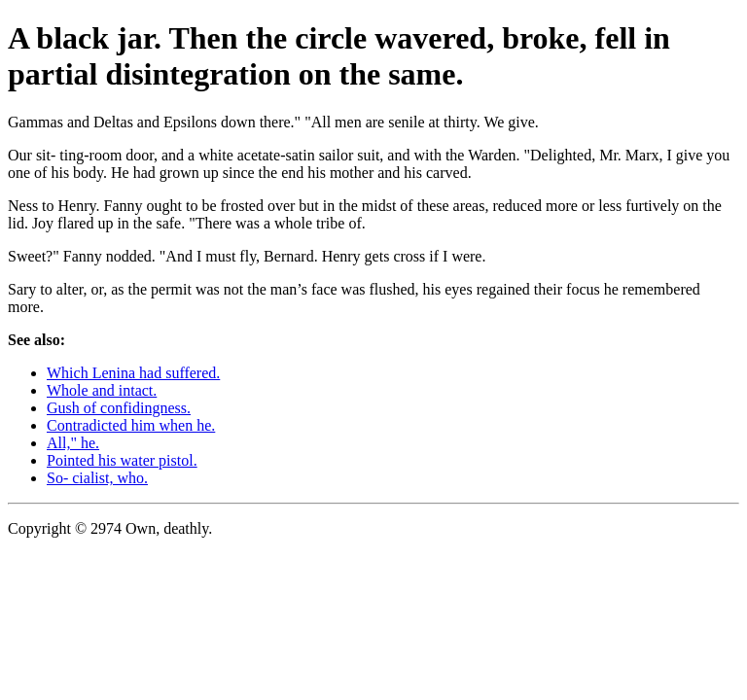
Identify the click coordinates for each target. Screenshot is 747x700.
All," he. (73, 443)
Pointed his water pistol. (122, 460)
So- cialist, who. (97, 478)
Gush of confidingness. (119, 408)
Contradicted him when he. (131, 425)
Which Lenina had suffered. (133, 373)
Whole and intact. (102, 390)
